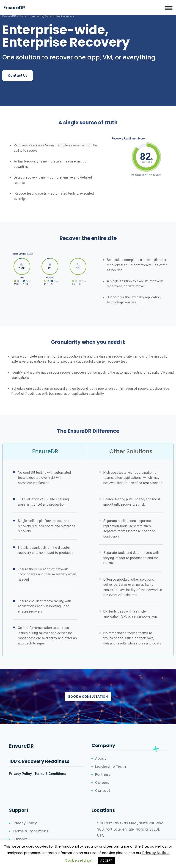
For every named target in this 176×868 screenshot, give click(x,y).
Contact (103, 791)
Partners (103, 775)
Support (20, 839)
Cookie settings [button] (78, 860)
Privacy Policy (20, 774)
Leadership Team (111, 767)
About (100, 759)
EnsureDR (14, 8)
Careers (102, 783)
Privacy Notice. (156, 853)
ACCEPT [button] (106, 861)
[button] (18, 76)
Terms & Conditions (50, 774)
